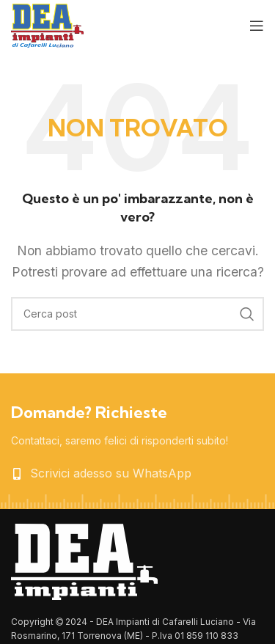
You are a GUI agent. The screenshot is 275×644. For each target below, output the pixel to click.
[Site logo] (47, 24)
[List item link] (137, 474)
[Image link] (84, 560)
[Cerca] (137, 314)
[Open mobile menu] (257, 26)
